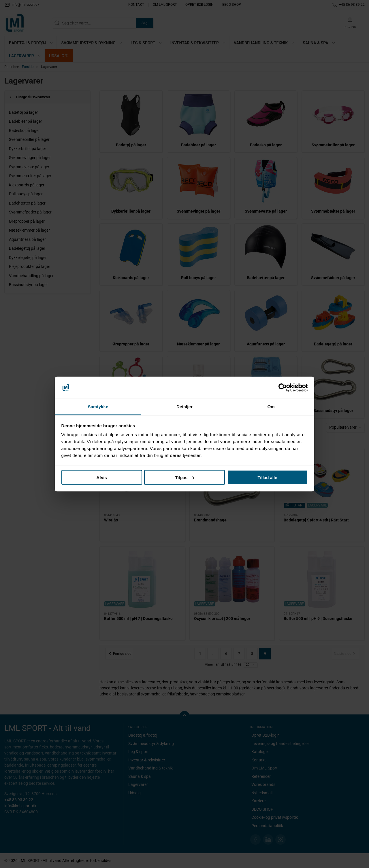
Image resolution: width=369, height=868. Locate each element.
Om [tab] (271, 407)
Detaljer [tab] (184, 407)
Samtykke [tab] (98, 407)
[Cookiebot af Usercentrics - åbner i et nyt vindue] (283, 388)
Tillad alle (267, 477)
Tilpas (185, 477)
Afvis (102, 477)
